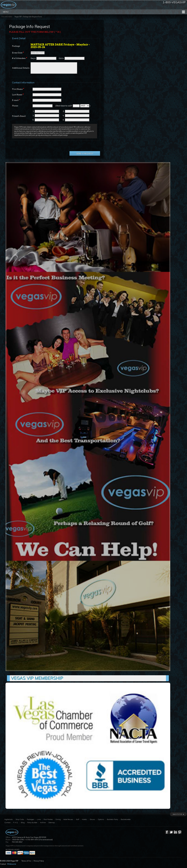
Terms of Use (26, 861)
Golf (78, 819)
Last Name (18, 95)
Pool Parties (48, 819)
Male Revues (68, 819)
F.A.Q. (16, 822)
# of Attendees (20, 58)
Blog (23, 822)
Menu (6, 12)
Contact (7, 822)
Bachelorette (126, 819)
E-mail (16, 100)
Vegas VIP (18, 17)
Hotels (84, 819)
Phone (15, 106)
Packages (31, 819)
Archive (43, 822)
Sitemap (52, 822)
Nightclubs (9, 819)
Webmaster (12, 864)
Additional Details (21, 68)
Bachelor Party (112, 819)
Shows (92, 819)
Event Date (18, 53)
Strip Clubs (20, 819)
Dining (58, 819)
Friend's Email (19, 116)
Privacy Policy (39, 861)
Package (16, 46)
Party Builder (32, 822)
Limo (39, 819)
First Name (18, 89)
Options (101, 819)
